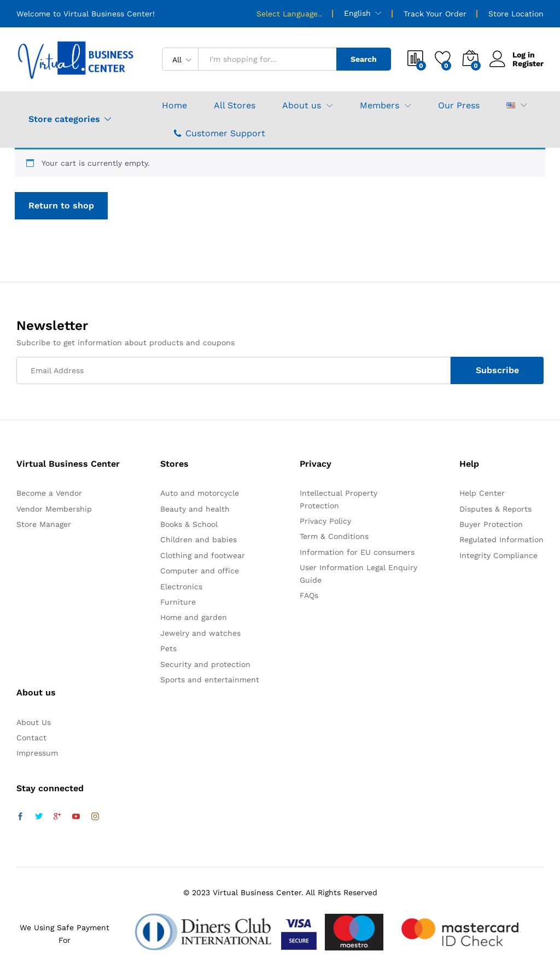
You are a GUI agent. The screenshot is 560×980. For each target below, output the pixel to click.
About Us (34, 722)
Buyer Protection (491, 524)
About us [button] (302, 106)
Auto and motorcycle (200, 493)
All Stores (235, 106)
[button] (511, 105)
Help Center (482, 493)
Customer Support (220, 133)
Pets (168, 648)
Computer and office (200, 571)
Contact (31, 738)
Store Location (516, 14)
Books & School (189, 524)
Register (528, 63)
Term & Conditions (334, 536)
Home (174, 106)
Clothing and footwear (203, 555)
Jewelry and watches (200, 633)
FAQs (309, 595)
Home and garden (194, 617)
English (357, 13)
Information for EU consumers (357, 552)
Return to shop (61, 205)
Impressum (37, 753)
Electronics (181, 587)
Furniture (178, 602)
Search (364, 59)
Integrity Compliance (498, 555)
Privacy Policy (325, 521)
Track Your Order (435, 14)
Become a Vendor (49, 493)
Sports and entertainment (210, 680)
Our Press (459, 106)
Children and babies (199, 540)
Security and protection (205, 664)
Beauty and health (195, 509)
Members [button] (380, 106)
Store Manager (44, 524)
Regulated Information (501, 540)
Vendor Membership (54, 509)
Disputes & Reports (495, 509)
